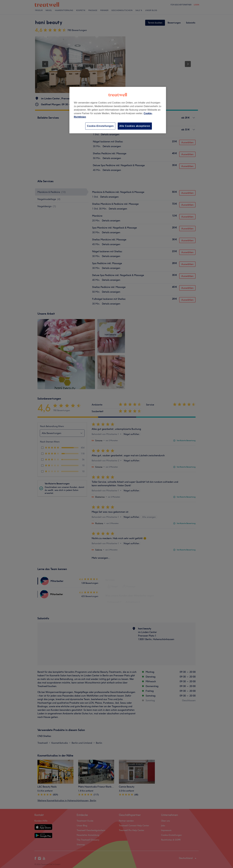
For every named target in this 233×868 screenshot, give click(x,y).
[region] (118, 110)
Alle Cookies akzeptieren (135, 126)
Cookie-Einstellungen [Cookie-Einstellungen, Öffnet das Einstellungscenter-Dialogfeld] (100, 126)
